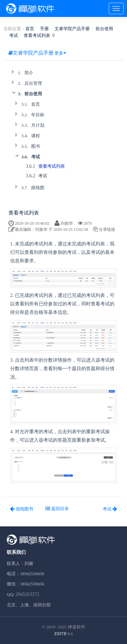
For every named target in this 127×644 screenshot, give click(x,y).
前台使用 (104, 29)
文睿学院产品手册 (72, 29)
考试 (14, 35)
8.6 (64, 634)
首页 (30, 29)
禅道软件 (77, 627)
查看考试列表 (37, 35)
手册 (44, 29)
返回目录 (57, 509)
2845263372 (27, 594)
